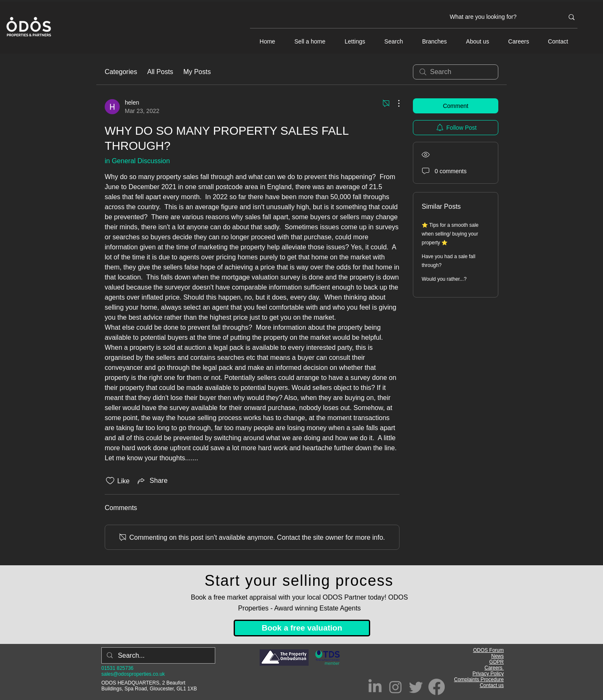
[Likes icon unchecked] (110, 481)
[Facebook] (437, 687)
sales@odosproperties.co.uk (133, 674)
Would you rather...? (444, 279)
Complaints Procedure (479, 679)
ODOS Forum (488, 650)
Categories (121, 72)
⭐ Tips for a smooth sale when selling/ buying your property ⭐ (450, 234)
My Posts (197, 72)
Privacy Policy (488, 674)
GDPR (496, 662)
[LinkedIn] (375, 687)
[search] (456, 72)
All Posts (160, 72)
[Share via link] (152, 481)
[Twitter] (416, 687)
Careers (494, 668)
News (497, 656)
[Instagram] (396, 687)
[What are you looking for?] (500, 17)
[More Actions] (394, 103)
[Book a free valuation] (302, 628)
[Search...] (157, 656)
